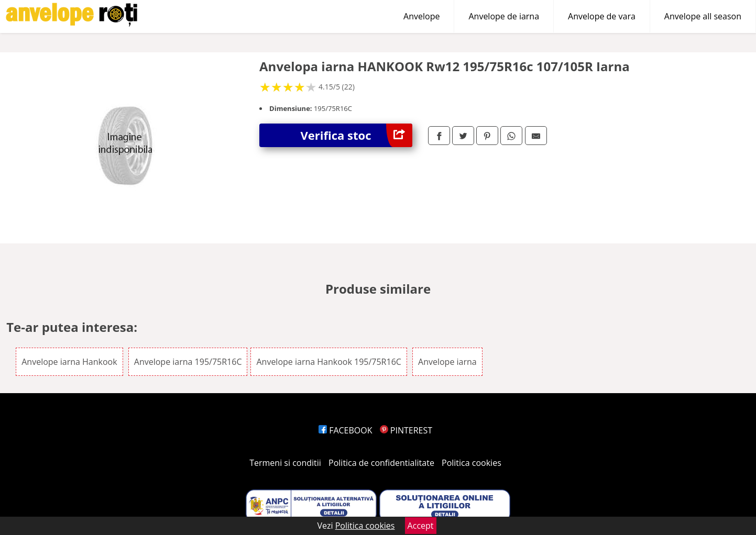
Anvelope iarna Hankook (69, 362)
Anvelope (421, 16)
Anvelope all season (703, 16)
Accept (421, 526)
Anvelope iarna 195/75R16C (188, 362)
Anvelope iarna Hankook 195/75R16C (328, 362)
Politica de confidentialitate (381, 463)
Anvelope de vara (602, 16)
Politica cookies (472, 463)
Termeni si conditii (285, 463)
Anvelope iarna (447, 362)
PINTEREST (406, 430)
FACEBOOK (346, 430)
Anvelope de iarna (504, 16)
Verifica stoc (357, 135)
